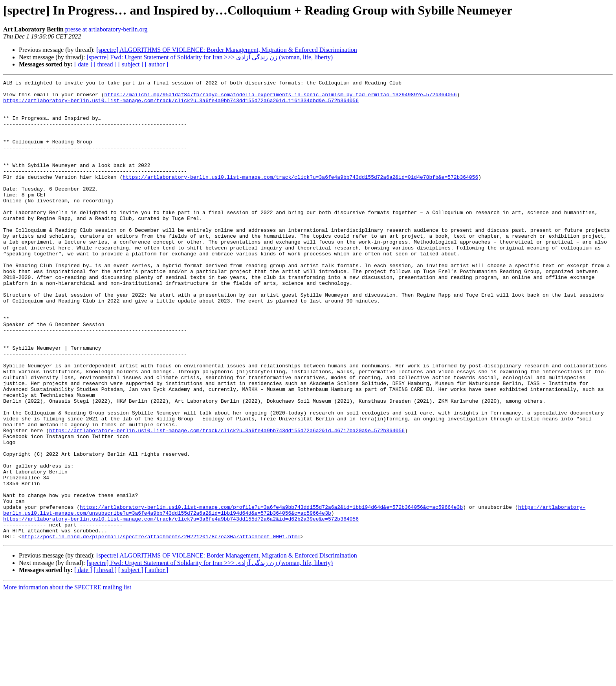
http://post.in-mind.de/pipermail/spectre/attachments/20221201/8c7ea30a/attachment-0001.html (161, 628)
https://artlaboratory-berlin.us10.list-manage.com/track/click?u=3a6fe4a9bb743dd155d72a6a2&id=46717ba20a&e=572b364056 (227, 501)
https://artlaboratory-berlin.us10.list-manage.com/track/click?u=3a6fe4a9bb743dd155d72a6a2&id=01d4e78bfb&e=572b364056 (300, 197)
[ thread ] (105, 64)
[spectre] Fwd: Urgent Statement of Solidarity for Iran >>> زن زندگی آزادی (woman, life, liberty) (210, 57)
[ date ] (83, 64)
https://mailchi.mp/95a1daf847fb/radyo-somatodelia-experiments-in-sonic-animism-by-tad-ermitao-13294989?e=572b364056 (280, 98)
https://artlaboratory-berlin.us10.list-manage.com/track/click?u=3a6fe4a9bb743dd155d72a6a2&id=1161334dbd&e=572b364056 (181, 105)
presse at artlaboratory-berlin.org (106, 29)
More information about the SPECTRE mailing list (67, 679)
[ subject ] (131, 64)
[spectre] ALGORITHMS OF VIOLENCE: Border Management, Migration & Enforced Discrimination (227, 50)
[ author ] (157, 64)
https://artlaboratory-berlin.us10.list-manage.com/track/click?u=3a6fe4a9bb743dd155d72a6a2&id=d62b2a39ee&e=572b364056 (181, 607)
